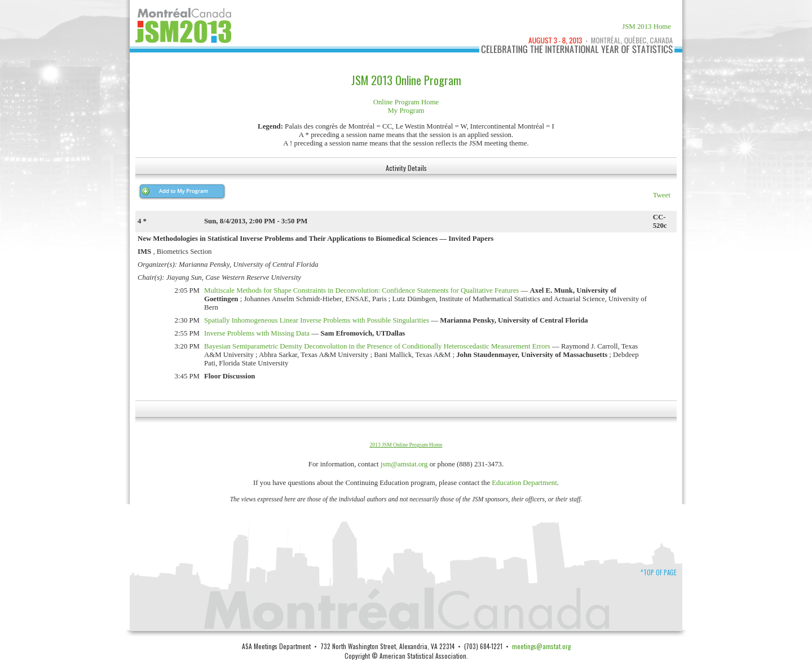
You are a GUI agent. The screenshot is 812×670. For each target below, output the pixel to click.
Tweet (662, 195)
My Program (406, 111)
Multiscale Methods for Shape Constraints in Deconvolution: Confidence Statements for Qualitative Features (361, 290)
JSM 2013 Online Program (406, 80)
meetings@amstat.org (541, 646)
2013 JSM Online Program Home (406, 445)
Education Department (524, 483)
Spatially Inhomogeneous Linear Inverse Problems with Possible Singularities (317, 320)
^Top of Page (659, 572)
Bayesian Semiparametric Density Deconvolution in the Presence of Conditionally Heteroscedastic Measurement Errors (377, 346)
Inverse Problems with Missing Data (257, 333)
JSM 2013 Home (646, 27)
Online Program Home (406, 102)
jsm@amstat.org (404, 464)
